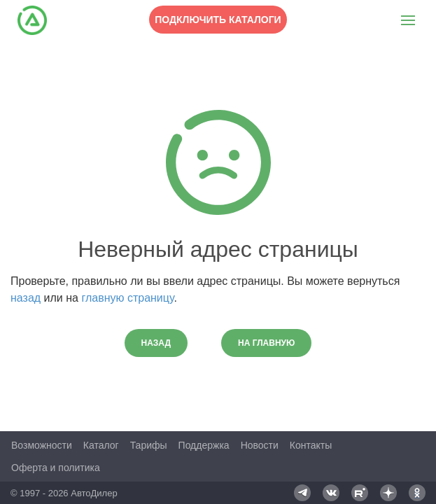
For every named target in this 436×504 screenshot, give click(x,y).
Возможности (42, 445)
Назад (156, 343)
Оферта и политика (56, 468)
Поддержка (204, 445)
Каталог (101, 445)
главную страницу (127, 298)
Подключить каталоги (218, 20)
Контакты (311, 445)
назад (26, 298)
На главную (266, 343)
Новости (260, 445)
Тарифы (149, 445)
